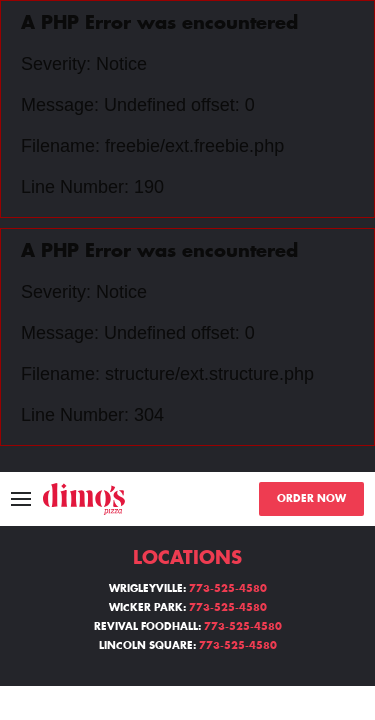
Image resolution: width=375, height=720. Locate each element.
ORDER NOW (311, 499)
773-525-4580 (228, 589)
